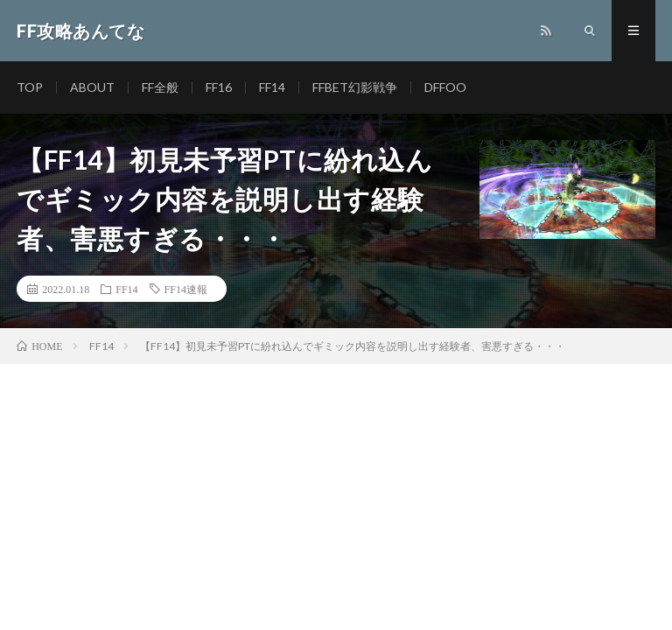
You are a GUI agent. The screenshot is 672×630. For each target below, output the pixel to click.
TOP (30, 87)
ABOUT (92, 87)
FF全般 (160, 87)
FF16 (219, 87)
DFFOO (445, 87)
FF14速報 (186, 289)
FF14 (272, 87)
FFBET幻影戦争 (355, 87)
